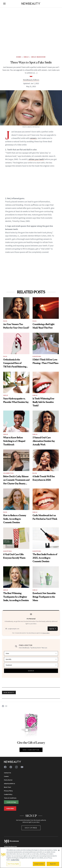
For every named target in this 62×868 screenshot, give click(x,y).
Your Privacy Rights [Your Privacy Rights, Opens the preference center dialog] (13, 864)
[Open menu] (4, 4)
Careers (6, 776)
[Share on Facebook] (3, 706)
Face (5, 321)
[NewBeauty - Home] (31, 4)
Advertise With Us (9, 784)
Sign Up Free (31, 828)
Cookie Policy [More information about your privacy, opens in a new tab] (15, 860)
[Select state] (31, 653)
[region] (31, 858)
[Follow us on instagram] (16, 767)
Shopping (37, 356)
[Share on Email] (6, 706)
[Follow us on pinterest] (11, 767)
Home (19, 57)
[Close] (59, 850)
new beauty (9, 692)
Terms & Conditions (10, 798)
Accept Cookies (39, 864)
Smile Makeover (38, 57)
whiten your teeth (36, 159)
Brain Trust (7, 787)
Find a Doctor (8, 780)
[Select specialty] (31, 659)
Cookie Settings (11, 802)
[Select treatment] (31, 665)
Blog (35, 473)
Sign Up (53, 629)
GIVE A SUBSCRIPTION (31, 750)
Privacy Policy (8, 791)
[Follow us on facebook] (5, 767)
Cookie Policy (8, 794)
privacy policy (46, 633)
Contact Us (7, 773)
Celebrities (8, 473)
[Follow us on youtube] (22, 767)
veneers (33, 138)
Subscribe (10, 808)
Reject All (53, 864)
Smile (26, 57)
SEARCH (31, 671)
